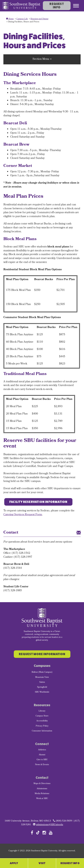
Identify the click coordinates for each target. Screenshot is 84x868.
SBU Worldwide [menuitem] (42, 692)
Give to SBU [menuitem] (42, 760)
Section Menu (42, 59)
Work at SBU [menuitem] (42, 799)
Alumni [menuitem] (42, 755)
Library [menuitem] (42, 711)
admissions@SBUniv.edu (50, 825)
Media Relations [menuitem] (42, 794)
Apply (14, 863)
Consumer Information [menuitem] (42, 731)
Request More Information (42, 654)
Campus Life (22, 19)
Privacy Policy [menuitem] (42, 726)
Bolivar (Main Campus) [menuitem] (42, 672)
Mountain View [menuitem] (42, 677)
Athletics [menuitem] (42, 750)
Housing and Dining (39, 19)
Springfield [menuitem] (42, 687)
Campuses (42, 666)
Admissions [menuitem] (42, 789)
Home (10, 19)
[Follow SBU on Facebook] (32, 833)
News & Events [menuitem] (42, 765)
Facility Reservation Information (38, 502)
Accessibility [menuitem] (42, 721)
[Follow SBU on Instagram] (44, 833)
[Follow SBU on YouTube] (51, 833)
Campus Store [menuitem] (42, 716)
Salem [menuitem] (42, 682)
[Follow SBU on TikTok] (38, 832)
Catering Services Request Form (23, 515)
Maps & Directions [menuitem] (42, 784)
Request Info (57, 6)
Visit (42, 863)
